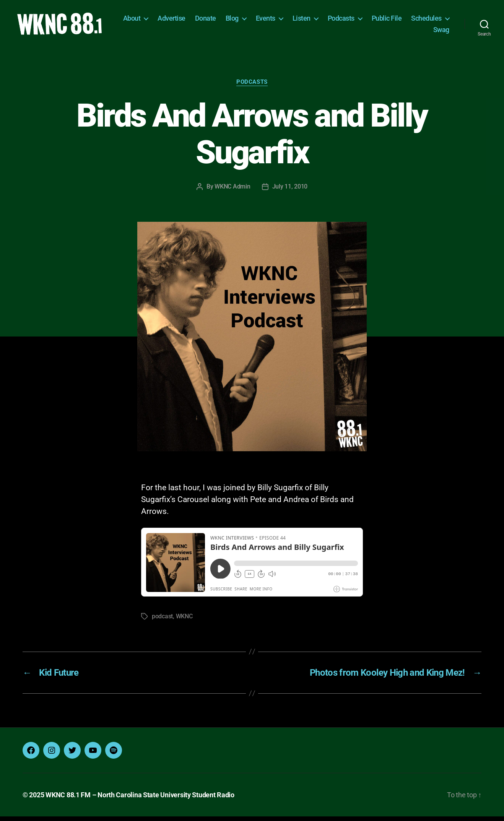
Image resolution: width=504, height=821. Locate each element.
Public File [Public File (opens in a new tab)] (434, 20)
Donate (253, 20)
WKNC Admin (232, 191)
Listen (349, 20)
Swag (441, 32)
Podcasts (389, 20)
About (179, 20)
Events (313, 20)
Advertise (219, 20)
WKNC (184, 621)
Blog (280, 20)
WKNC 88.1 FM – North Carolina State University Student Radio (140, 799)
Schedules (401, 32)
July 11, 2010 (290, 191)
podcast (162, 621)
